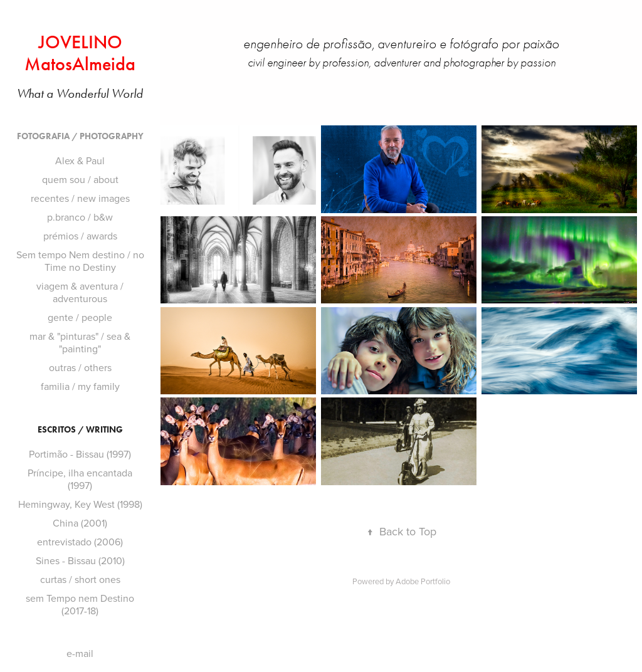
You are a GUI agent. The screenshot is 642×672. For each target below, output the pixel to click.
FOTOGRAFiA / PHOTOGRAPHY (80, 136)
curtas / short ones (80, 579)
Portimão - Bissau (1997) (80, 454)
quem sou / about (80, 179)
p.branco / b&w (80, 217)
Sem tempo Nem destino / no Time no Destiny (80, 261)
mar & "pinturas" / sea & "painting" (80, 342)
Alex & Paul (80, 160)
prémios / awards (80, 236)
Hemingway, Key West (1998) (80, 504)
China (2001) (80, 523)
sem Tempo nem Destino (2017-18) (80, 604)
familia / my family (80, 386)
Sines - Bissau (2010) (80, 560)
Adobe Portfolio (423, 581)
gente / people (80, 317)
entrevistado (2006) (80, 542)
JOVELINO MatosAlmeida (80, 53)
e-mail (80, 653)
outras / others (80, 367)
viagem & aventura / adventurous (80, 292)
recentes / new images (80, 198)
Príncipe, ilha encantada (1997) (80, 479)
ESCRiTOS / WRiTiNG (80, 430)
